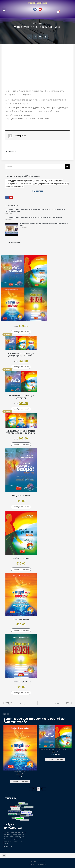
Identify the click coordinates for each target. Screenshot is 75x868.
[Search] (67, 167)
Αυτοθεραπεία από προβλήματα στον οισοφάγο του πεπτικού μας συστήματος (34, 217)
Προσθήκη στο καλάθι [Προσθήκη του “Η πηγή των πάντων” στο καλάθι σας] (21, 630)
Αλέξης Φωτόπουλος (37, 3)
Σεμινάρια (38, 23)
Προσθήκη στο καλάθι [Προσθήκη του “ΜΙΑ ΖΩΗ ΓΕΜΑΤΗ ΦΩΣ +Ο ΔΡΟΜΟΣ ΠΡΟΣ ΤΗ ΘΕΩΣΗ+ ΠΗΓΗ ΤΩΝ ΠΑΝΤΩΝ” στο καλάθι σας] (21, 444)
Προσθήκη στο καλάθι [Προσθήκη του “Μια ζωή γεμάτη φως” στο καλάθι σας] (21, 569)
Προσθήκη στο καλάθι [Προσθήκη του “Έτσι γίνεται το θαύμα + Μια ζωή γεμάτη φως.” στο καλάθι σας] (21, 409)
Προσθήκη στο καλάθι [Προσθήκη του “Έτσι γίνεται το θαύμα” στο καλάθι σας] (21, 507)
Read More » (9, 214)
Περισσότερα (8, 847)
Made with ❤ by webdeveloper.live (37, 864)
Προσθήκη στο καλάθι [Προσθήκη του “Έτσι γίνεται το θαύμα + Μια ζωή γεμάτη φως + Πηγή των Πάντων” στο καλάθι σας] (21, 367)
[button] (4, 10)
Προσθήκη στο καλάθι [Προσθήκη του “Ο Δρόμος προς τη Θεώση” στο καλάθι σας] (21, 693)
